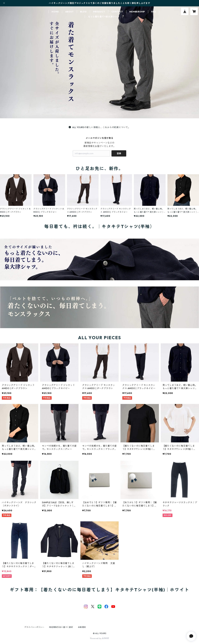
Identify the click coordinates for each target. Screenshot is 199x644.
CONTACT (117, 12)
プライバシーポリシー (34, 627)
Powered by (100, 638)
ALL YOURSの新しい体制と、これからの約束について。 (99, 127)
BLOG (83, 12)
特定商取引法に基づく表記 (61, 627)
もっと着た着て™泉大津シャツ (104, 17)
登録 (119, 153)
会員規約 (82, 627)
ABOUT (69, 12)
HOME (55, 12)
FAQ (154, 12)
